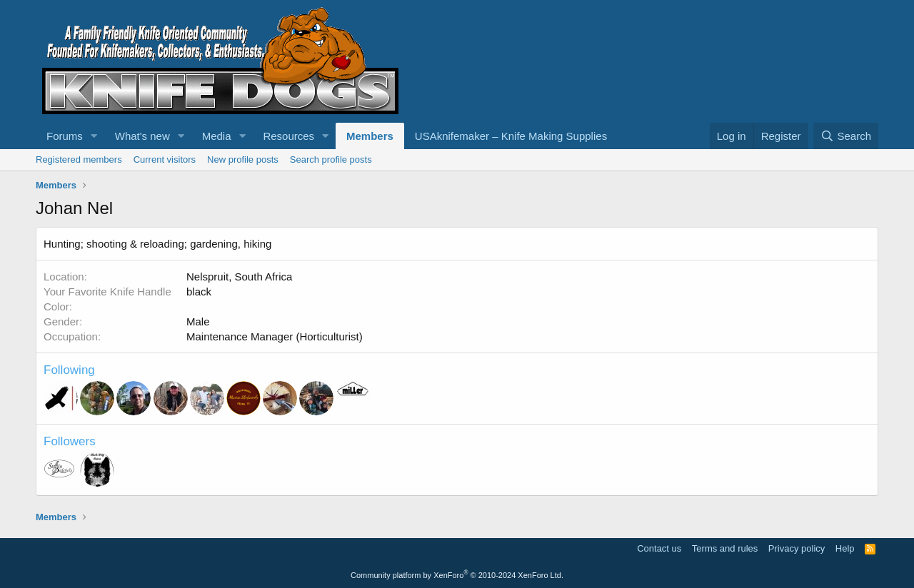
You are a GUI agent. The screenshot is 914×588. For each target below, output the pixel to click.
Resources (288, 136)
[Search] (846, 136)
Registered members (79, 159)
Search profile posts (331, 159)
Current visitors (165, 159)
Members (370, 136)
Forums (65, 136)
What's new (142, 136)
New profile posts (243, 159)
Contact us (659, 548)
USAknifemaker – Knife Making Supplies (511, 136)
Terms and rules (725, 548)
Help (845, 548)
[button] (94, 136)
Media (217, 136)
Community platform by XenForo (457, 575)
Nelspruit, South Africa (239, 277)
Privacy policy (797, 548)
